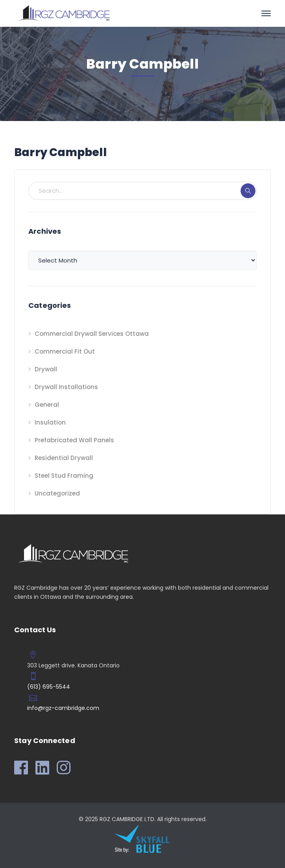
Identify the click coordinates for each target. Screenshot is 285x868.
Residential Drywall (64, 458)
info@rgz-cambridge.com (63, 708)
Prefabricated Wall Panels (74, 440)
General (47, 405)
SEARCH (248, 191)
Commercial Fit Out (65, 351)
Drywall (46, 369)
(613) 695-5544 (49, 687)
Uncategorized (57, 493)
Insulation (50, 422)
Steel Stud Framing (64, 476)
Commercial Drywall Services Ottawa (92, 334)
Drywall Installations (66, 387)
